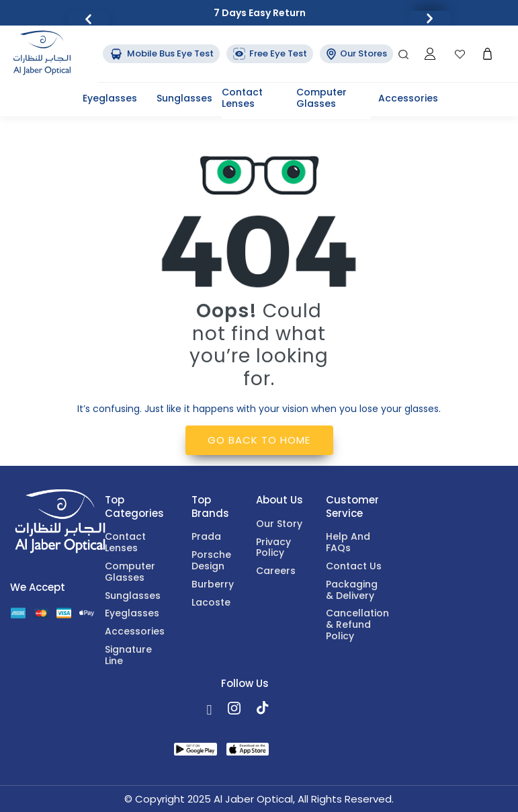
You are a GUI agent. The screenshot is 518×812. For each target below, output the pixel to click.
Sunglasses (184, 98)
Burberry (213, 585)
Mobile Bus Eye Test (161, 53)
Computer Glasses (321, 98)
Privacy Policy (273, 548)
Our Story (279, 524)
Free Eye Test (270, 54)
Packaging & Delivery (352, 591)
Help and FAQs (348, 543)
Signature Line (128, 656)
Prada (206, 537)
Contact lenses (242, 98)
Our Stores (356, 53)
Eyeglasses (110, 98)
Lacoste (211, 603)
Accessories (408, 98)
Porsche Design (211, 561)
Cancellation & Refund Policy (356, 625)
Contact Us (354, 567)
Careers (276, 571)
